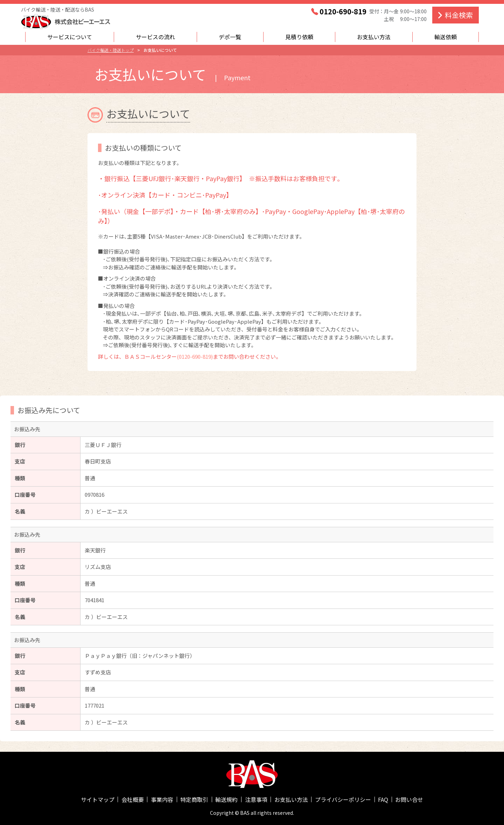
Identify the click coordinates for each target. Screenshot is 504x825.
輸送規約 (226, 799)
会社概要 (133, 799)
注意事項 (256, 799)
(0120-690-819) (195, 356)
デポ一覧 (230, 37)
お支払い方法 (374, 37)
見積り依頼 (299, 37)
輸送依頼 (446, 37)
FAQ (383, 799)
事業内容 (162, 799)
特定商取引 (194, 799)
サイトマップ (98, 799)
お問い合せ (409, 799)
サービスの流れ (155, 37)
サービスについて (70, 37)
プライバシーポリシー (343, 799)
